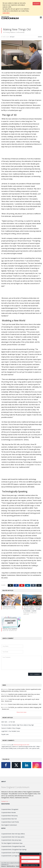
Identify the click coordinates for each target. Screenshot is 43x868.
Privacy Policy (19, 866)
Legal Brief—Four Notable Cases (11, 731)
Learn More (6, 13)
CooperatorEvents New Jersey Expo (11, 840)
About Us (4, 866)
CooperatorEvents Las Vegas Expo (11, 856)
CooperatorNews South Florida (10, 822)
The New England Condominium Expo (12, 843)
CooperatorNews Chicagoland (10, 809)
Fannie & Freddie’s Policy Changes (11, 728)
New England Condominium (9, 825)
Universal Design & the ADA (21, 745)
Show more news (21, 712)
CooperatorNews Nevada (8, 812)
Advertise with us (11, 866)
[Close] (37, 4)
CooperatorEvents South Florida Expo (12, 853)
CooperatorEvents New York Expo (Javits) (13, 837)
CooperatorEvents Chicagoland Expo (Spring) (14, 849)
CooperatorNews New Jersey (9, 816)
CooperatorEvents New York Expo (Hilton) (13, 834)
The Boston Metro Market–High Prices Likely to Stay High (17, 725)
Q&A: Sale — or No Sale (8, 722)
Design (40, 37)
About (4, 781)
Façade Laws (5, 734)
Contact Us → (5, 801)
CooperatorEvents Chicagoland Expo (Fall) (13, 846)
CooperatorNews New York (9, 819)
